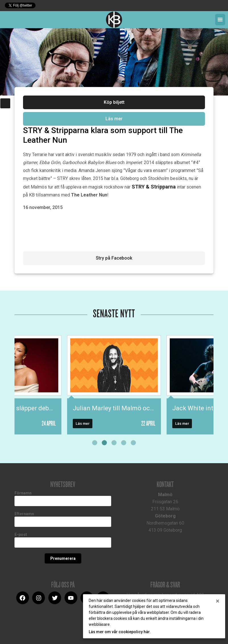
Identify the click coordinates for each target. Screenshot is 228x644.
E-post (21, 535)
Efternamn (24, 514)
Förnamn (23, 493)
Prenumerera (63, 558)
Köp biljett (114, 102)
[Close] (218, 601)
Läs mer (114, 119)
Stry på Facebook (114, 258)
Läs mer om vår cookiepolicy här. (120, 632)
